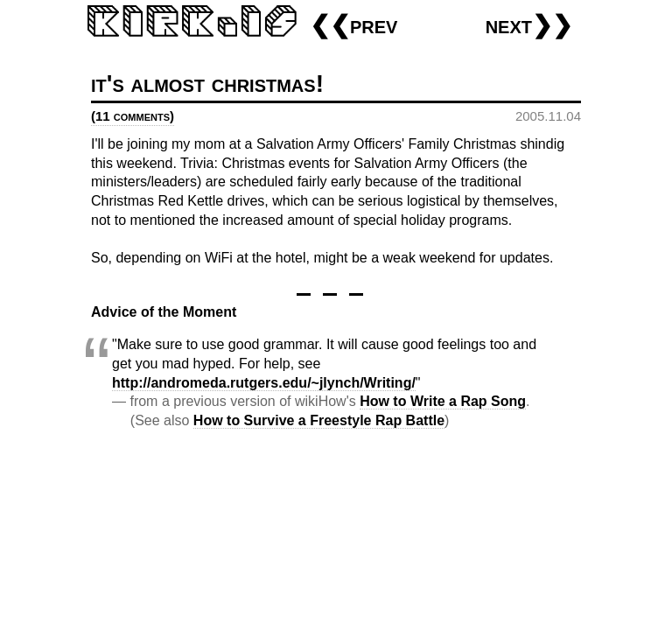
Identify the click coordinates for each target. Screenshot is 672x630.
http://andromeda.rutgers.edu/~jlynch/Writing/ (264, 383)
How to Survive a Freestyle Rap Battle (319, 420)
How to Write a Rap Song (443, 401)
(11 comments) (133, 116)
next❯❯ (529, 25)
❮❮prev (353, 25)
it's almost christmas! (207, 84)
